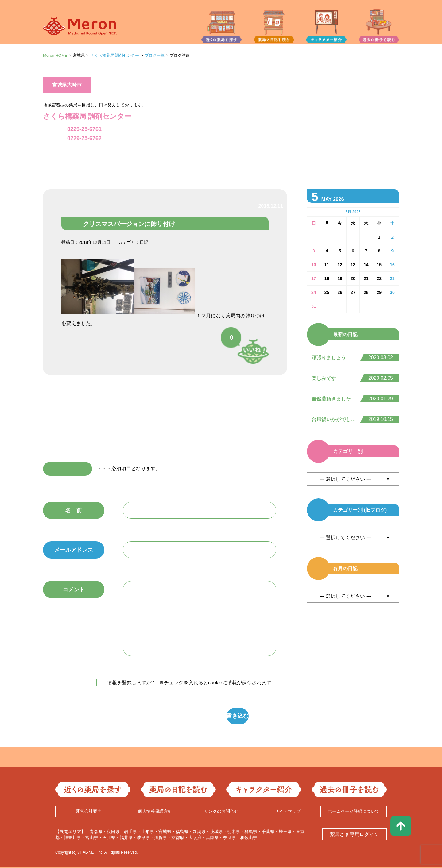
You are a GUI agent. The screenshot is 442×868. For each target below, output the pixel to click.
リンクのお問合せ (221, 812)
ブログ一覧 (155, 55)
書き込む (195, 716)
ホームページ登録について (354, 812)
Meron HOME (55, 55)
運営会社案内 (89, 812)
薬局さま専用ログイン (355, 835)
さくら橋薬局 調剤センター (115, 55)
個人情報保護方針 (155, 812)
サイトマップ (288, 812)
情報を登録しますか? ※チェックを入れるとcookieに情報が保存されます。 (192, 683)
